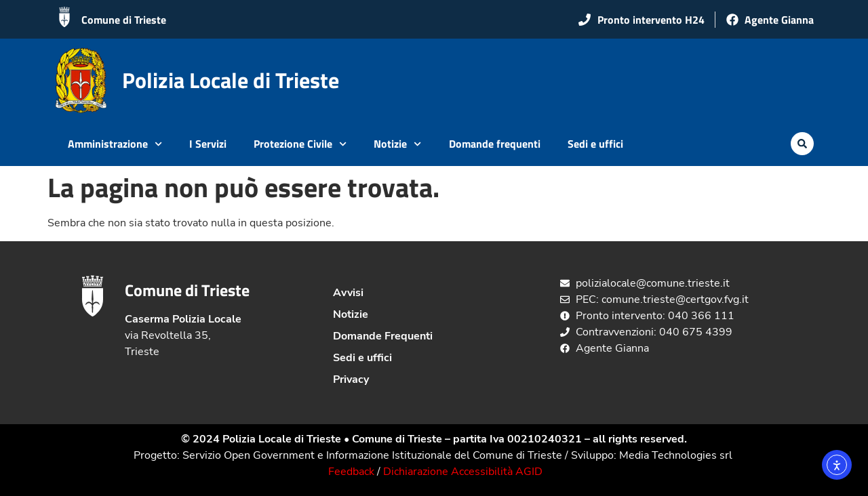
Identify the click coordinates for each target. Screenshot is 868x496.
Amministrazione (115, 144)
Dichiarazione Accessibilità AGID (463, 472)
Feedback (351, 472)
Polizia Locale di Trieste (231, 80)
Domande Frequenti (383, 336)
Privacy (351, 379)
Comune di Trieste (124, 20)
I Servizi (208, 144)
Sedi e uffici (595, 144)
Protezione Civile (300, 144)
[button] (802, 144)
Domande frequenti (495, 144)
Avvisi (348, 293)
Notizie (397, 144)
